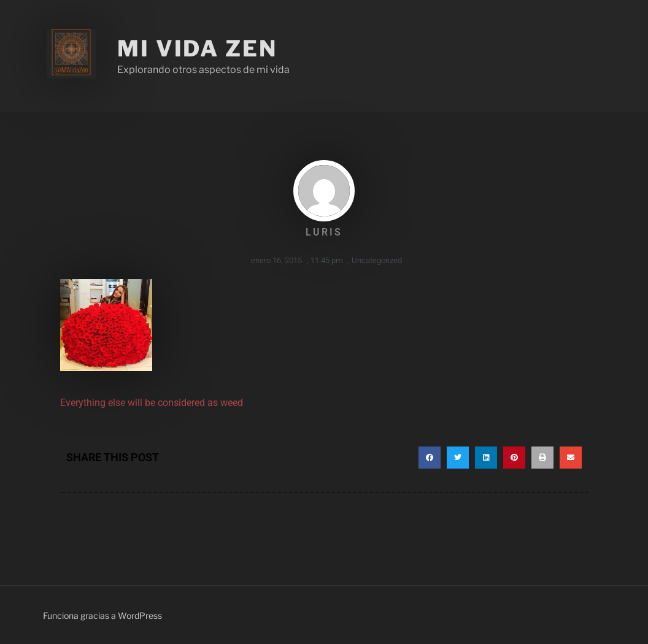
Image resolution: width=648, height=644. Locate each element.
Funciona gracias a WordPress (102, 615)
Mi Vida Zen (197, 48)
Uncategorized (377, 260)
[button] (430, 458)
